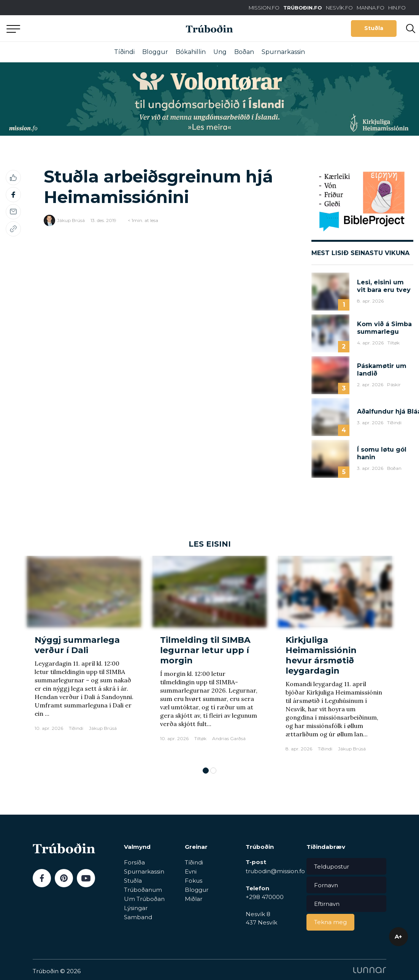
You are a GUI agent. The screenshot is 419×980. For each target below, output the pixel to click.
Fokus (194, 881)
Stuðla (374, 28)
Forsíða (134, 862)
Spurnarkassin (283, 52)
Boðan (244, 52)
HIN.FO (397, 8)
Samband (138, 917)
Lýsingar (136, 908)
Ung (220, 52)
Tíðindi (124, 52)
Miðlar (194, 899)
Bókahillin (191, 52)
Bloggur (155, 52)
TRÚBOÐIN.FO (303, 8)
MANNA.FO (371, 8)
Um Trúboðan (144, 899)
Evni (191, 871)
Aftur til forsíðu (70, 28)
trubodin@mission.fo (275, 871)
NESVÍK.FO (339, 8)
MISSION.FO (264, 8)
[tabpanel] (84, 657)
